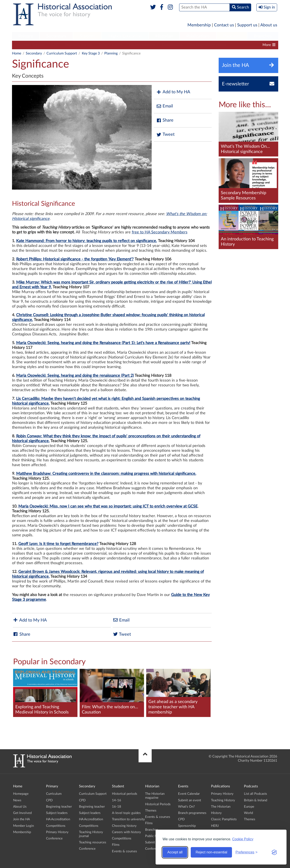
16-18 (117, 807)
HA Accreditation (142, 45)
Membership (199, 25)
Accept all (175, 852)
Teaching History (223, 800)
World (248, 813)
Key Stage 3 (91, 53)
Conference (54, 838)
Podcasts (232, 36)
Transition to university (128, 819)
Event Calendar (189, 794)
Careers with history (126, 832)
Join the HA (21, 819)
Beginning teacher (79, 45)
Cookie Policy (243, 839)
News (17, 800)
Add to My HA (173, 92)
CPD (55, 45)
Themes (151, 811)
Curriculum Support (29, 45)
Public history (155, 836)
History (216, 813)
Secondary (56, 36)
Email (165, 106)
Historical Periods (158, 804)
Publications (198, 36)
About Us (20, 807)
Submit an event (190, 800)
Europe (249, 807)
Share (165, 120)
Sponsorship (187, 826)
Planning (111, 53)
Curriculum (54, 794)
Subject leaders (111, 45)
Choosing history (124, 826)
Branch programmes (192, 813)
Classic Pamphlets (224, 819)
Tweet (165, 135)
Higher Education (125, 36)
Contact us (224, 25)
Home (17, 53)
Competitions (172, 45)
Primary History (57, 832)
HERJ (215, 826)
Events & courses (124, 851)
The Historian (221, 807)
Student (87, 36)
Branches (263, 36)
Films (116, 845)
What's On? (186, 807)
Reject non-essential (211, 852)
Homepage (21, 794)
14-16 (117, 800)
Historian (164, 36)
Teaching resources (93, 842)
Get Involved (22, 813)
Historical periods (125, 794)
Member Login (23, 826)
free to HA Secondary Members (160, 232)
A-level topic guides (126, 813)
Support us (247, 25)
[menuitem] (26, 36)
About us (269, 25)
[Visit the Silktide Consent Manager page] (274, 852)
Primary (26, 36)
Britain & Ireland (256, 800)
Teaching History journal (208, 45)
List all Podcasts (256, 794)
